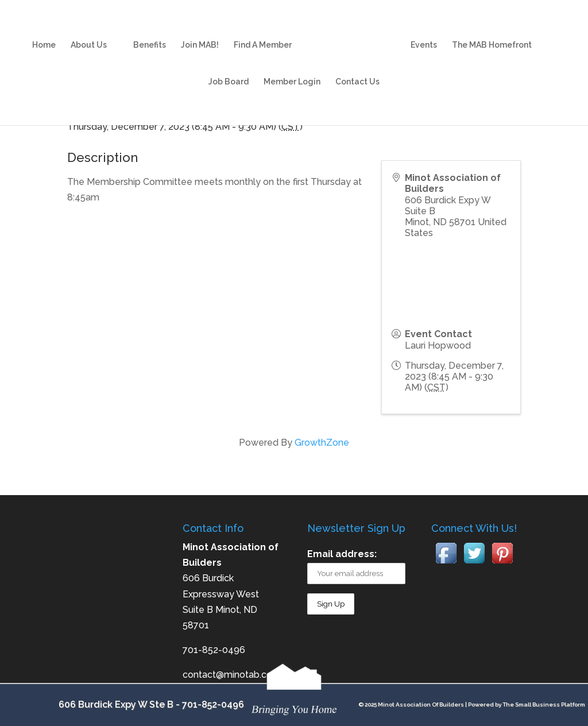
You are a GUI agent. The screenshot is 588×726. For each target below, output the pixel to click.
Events (424, 34)
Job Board (229, 70)
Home (44, 34)
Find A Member (263, 34)
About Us (89, 34)
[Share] (403, 110)
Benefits (150, 34)
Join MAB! (200, 34)
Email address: (342, 554)
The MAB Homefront (492, 34)
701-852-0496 (213, 704)
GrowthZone (322, 443)
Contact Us (357, 70)
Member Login (292, 70)
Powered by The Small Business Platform (527, 704)
